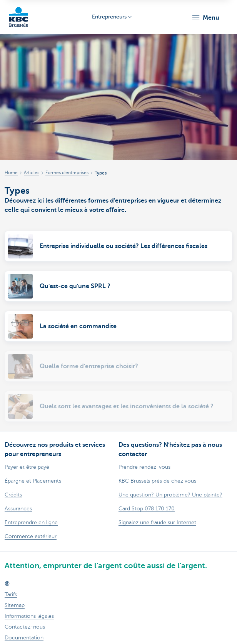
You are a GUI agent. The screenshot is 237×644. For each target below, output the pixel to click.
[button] (205, 18)
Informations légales (29, 616)
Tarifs (11, 595)
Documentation (24, 638)
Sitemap (15, 605)
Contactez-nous (25, 627)
